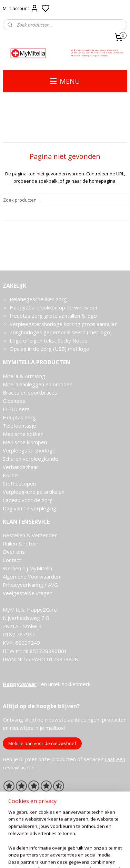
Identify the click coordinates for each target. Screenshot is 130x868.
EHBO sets (16, 409)
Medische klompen (25, 442)
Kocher (11, 475)
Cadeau (12, 500)
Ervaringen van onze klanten (36, 796)
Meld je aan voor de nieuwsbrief (42, 743)
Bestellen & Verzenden (30, 535)
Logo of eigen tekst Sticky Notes (48, 340)
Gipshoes (14, 401)
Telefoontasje (19, 426)
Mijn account (21, 8)
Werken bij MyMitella (27, 568)
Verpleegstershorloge (29, 450)
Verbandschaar (21, 467)
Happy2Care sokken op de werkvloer (54, 307)
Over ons (14, 552)
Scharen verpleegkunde (31, 459)
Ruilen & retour (21, 543)
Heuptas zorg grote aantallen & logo (53, 316)
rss (98, 855)
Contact (12, 560)
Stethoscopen (19, 483)
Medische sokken (23, 434)
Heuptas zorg (19, 417)
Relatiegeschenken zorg (38, 299)
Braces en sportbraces (30, 392)
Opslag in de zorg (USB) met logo (49, 349)
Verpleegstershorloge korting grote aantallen (64, 324)
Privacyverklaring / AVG (30, 585)
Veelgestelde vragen (28, 593)
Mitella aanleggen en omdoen (38, 384)
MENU (65, 81)
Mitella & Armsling (24, 376)
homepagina (102, 181)
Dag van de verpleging (29, 508)
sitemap (84, 855)
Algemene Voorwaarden (31, 576)
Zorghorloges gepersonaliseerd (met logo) (61, 332)
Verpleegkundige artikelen (34, 492)
